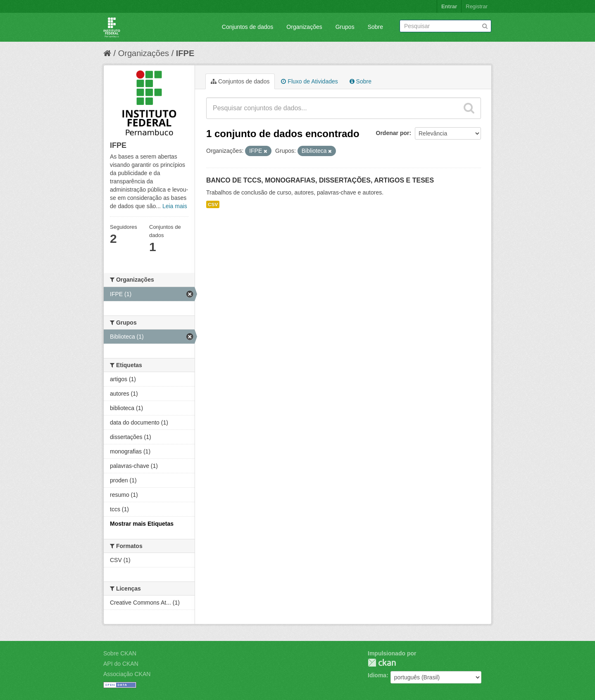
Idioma (377, 675)
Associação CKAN (127, 674)
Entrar (449, 6)
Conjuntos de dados (248, 27)
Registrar (477, 6)
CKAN (382, 663)
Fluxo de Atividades (309, 81)
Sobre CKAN (120, 653)
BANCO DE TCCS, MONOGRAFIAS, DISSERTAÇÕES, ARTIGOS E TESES (320, 180)
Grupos (345, 27)
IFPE (185, 53)
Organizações (304, 27)
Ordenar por (393, 133)
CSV (213, 204)
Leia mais (175, 206)
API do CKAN (121, 664)
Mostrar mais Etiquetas (142, 524)
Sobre (375, 27)
